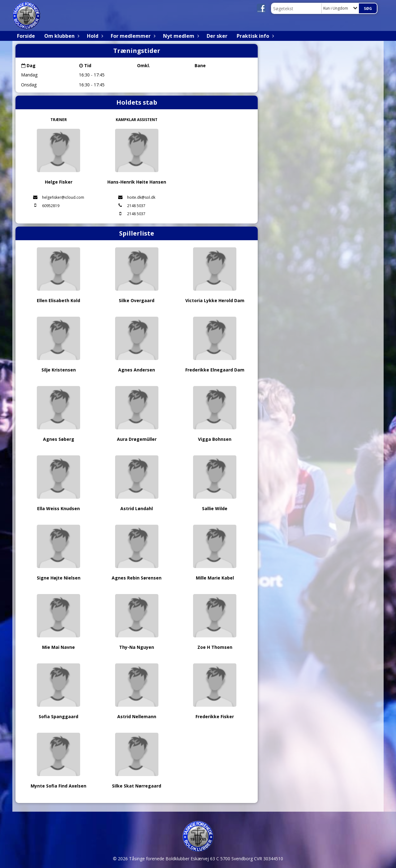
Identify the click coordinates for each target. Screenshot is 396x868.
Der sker (217, 36)
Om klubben (61, 36)
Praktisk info (254, 36)
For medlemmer (132, 36)
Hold (94, 36)
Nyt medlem (180, 36)
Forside (26, 36)
